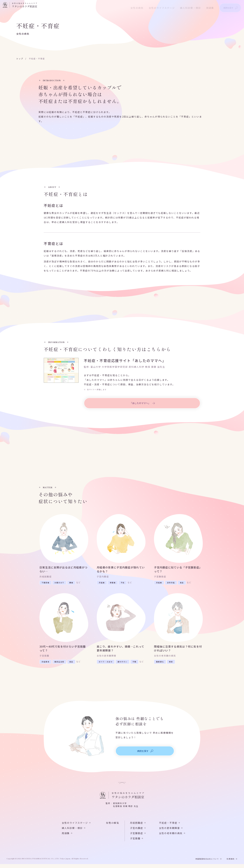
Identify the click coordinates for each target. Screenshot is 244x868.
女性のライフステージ (158, 7)
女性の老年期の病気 (171, 837)
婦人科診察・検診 (186, 7)
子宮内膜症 (137, 832)
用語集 (206, 7)
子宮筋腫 (135, 842)
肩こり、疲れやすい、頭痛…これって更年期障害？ (121, 651)
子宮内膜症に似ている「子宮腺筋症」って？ (178, 570)
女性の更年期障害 (169, 832)
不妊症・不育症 (168, 827)
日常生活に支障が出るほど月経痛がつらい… (64, 570)
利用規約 (231, 863)
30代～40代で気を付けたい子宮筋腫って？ (63, 651)
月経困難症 (137, 827)
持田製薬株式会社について (207, 863)
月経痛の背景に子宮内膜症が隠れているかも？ (121, 570)
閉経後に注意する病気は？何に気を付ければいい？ (178, 651)
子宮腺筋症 (137, 837)
